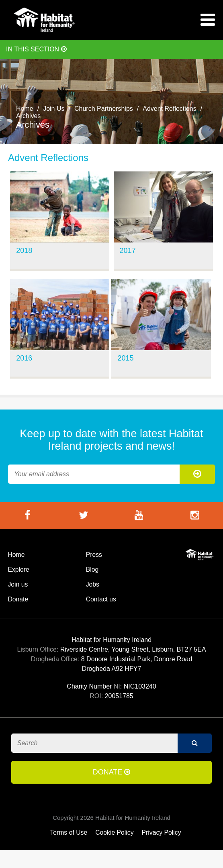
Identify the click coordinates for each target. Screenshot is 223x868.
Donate (18, 599)
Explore (18, 569)
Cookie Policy (114, 832)
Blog (92, 569)
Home (25, 109)
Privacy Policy (162, 832)
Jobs (93, 584)
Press (94, 555)
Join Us (54, 109)
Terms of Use (69, 832)
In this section (36, 49)
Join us (18, 584)
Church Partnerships (104, 109)
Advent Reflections (169, 109)
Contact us (101, 599)
